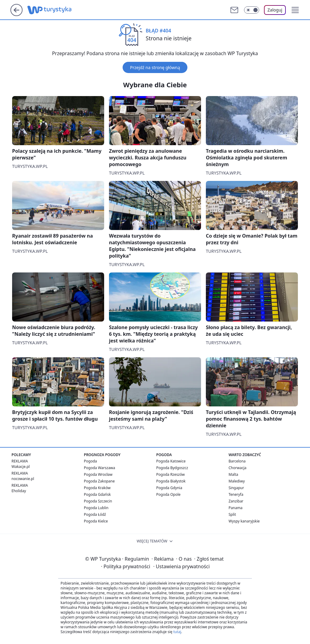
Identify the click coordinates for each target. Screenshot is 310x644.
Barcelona (237, 461)
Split (232, 514)
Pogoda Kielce (96, 521)
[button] (295, 10)
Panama (236, 508)
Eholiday (19, 491)
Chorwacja (237, 468)
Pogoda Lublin (96, 508)
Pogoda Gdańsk (97, 494)
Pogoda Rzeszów (170, 474)
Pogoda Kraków (97, 488)
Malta (233, 474)
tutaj (177, 632)
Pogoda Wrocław (98, 474)
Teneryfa (236, 494)
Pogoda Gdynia (169, 488)
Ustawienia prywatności (181, 566)
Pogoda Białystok (171, 481)
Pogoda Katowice (171, 461)
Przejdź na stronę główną (155, 67)
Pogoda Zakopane (99, 481)
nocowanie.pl (23, 479)
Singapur (236, 488)
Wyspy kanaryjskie (244, 521)
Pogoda (90, 461)
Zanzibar (236, 501)
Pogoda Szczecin (98, 501)
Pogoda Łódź (95, 514)
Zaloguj (275, 10)
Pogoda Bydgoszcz (172, 468)
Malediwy (237, 481)
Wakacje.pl (21, 467)
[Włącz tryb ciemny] (252, 10)
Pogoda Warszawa (99, 468)
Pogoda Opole (168, 494)
